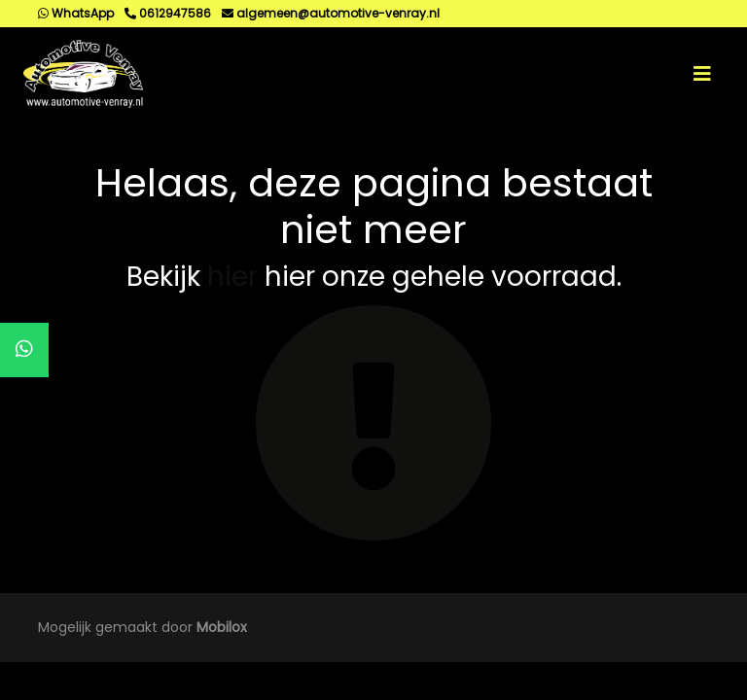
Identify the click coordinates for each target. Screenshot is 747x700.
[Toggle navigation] (702, 74)
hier (232, 277)
